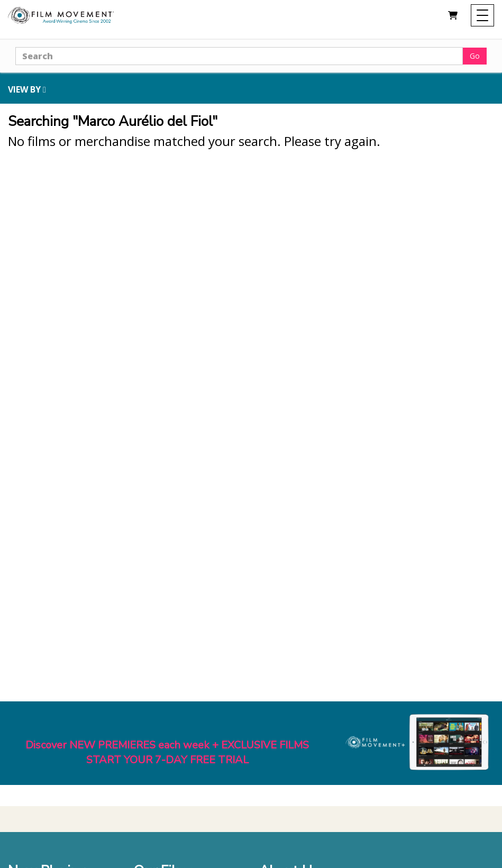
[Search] (239, 56)
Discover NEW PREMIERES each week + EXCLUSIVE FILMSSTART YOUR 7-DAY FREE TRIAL (167, 753)
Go (475, 56)
